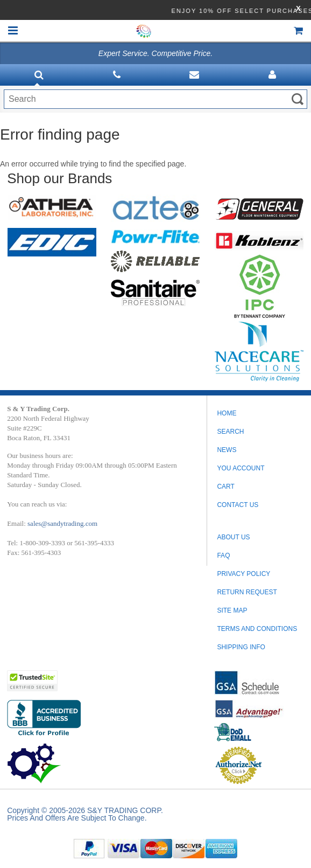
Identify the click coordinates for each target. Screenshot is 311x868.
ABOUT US (233, 537)
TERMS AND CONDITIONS (257, 629)
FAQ (223, 555)
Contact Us (238, 505)
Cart (225, 487)
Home (227, 413)
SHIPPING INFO (241, 647)
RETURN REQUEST (247, 592)
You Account (241, 468)
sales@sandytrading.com (62, 523)
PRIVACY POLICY (243, 574)
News (227, 450)
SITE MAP (232, 610)
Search (230, 432)
